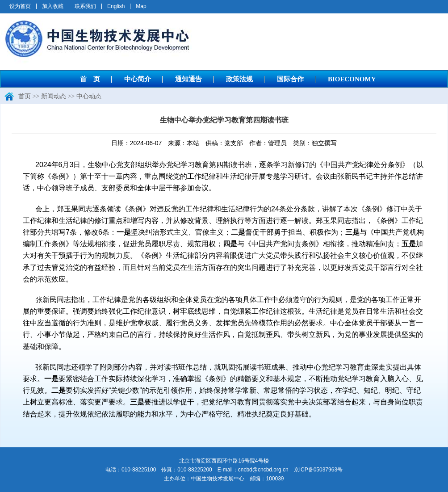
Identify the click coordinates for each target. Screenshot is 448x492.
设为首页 (20, 6)
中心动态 (89, 96)
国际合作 (290, 79)
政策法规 (239, 79)
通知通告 (188, 79)
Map (141, 6)
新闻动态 (54, 96)
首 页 (90, 79)
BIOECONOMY (352, 79)
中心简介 (138, 79)
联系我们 (85, 6)
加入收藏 (53, 6)
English (116, 6)
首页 (25, 96)
